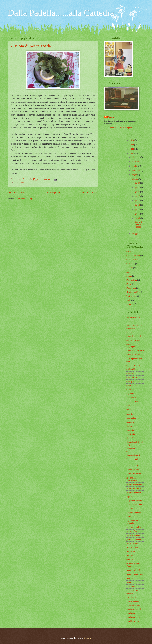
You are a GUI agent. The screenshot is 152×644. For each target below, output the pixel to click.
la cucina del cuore (134, 484)
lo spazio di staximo (135, 501)
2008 (132, 149)
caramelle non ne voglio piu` (133, 345)
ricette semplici (133, 552)
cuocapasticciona (133, 381)
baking (129, 332)
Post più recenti (17, 192)
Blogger (88, 638)
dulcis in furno (132, 402)
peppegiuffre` (132, 531)
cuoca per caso (132, 377)
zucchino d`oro (133, 621)
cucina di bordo (133, 369)
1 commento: (46, 179)
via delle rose (132, 597)
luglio (135, 175)
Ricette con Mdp (133, 292)
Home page (53, 192)
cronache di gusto (134, 365)
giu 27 (137, 187)
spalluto (130, 582)
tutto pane (131, 586)
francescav (131, 422)
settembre (136, 170)
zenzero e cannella (134, 609)
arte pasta (130, 322)
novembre (136, 162)
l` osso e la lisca (133, 470)
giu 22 (137, 196)
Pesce (24, 183)
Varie (129, 300)
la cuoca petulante (134, 492)
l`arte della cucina (134, 474)
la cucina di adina (134, 488)
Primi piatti (131, 288)
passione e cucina (134, 527)
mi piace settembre (134, 513)
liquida (129, 496)
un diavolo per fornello (132, 592)
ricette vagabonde (134, 556)
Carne (129, 252)
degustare (130, 394)
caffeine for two (133, 340)
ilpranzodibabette (134, 455)
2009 (132, 145)
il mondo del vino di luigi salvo (135, 443)
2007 (132, 154)
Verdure (130, 304)
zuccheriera (131, 613)
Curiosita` (131, 264)
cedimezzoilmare (133, 355)
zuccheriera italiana (134, 617)
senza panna (131, 578)
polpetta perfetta (133, 535)
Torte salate (131, 296)
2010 (132, 140)
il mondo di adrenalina (131, 450)
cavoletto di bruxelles (135, 351)
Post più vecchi (90, 192)
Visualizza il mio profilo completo (118, 128)
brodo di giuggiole (134, 336)
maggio (135, 234)
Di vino (130, 268)
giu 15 (137, 214)
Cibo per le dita (133, 260)
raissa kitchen (132, 543)
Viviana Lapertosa (134, 605)
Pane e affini (132, 280)
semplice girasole (134, 570)
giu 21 (137, 201)
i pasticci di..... (132, 434)
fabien (129, 410)
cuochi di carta (132, 385)
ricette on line (132, 547)
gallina (129, 426)
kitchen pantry (132, 466)
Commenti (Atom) (24, 199)
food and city (132, 418)
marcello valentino (134, 505)
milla (129, 517)
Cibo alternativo (133, 256)
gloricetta (130, 430)
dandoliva (130, 390)
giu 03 (137, 218)
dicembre (136, 157)
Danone (111, 117)
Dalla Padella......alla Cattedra (61, 13)
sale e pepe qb (132, 560)
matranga (130, 509)
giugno (135, 179)
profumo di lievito (134, 539)
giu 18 (137, 205)
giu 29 (137, 183)
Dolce (129, 272)
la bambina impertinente (132, 479)
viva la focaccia (133, 601)
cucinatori (131, 373)
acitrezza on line (133, 317)
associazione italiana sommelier (135, 327)
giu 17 (137, 209)
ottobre (135, 166)
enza (128, 406)
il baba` (130, 438)
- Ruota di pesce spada (31, 46)
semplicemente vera (135, 574)
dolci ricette (131, 398)
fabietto (130, 414)
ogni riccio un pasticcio (132, 522)
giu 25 (137, 192)
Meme (129, 276)
